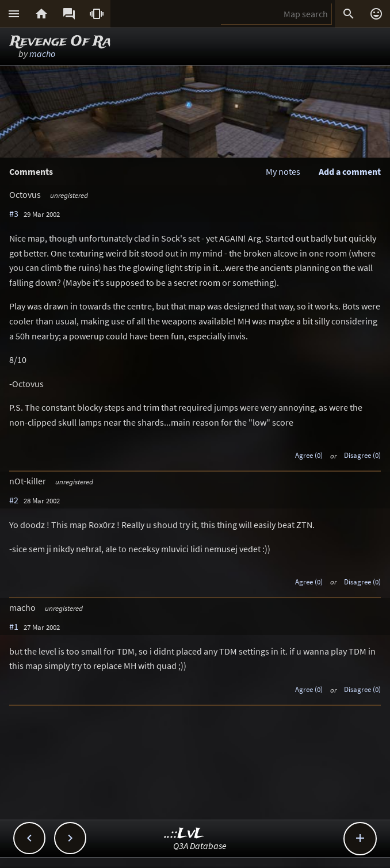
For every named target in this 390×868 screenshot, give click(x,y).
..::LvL (184, 834)
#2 (14, 500)
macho (42, 53)
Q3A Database (200, 846)
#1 (14, 626)
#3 (14, 213)
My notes (283, 171)
